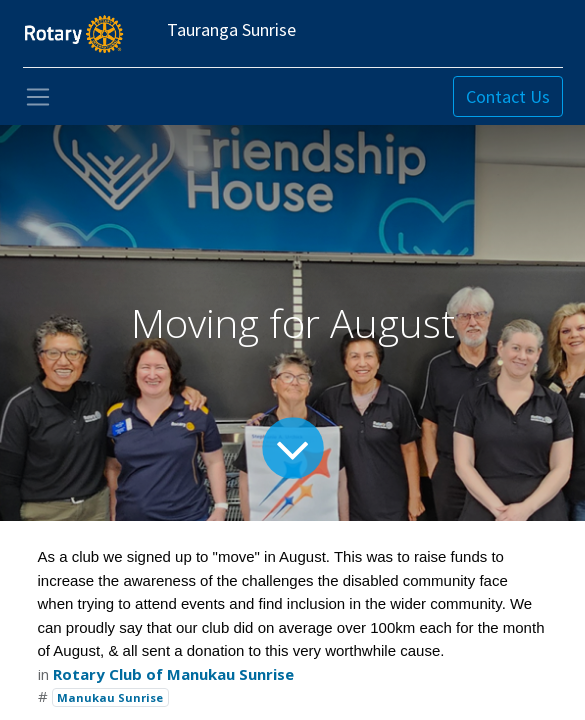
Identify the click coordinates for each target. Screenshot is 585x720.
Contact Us (508, 96)
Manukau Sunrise (110, 697)
